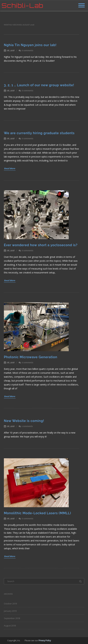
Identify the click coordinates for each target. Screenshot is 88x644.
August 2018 (10, 626)
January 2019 (10, 611)
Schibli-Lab (22, 5)
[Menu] (82, 3)
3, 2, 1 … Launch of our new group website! (39, 85)
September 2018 (12, 618)
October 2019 (10, 604)
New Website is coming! (24, 421)
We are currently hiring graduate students (39, 133)
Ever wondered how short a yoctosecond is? (41, 245)
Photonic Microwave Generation (31, 357)
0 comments (28, 50)
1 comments (27, 426)
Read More (10, 168)
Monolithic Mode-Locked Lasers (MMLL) (37, 513)
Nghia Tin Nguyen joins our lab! (30, 45)
